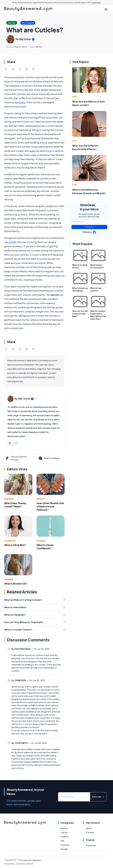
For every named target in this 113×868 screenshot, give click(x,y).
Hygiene (41, 541)
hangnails (20, 102)
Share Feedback (49, 458)
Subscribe (89, 227)
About (89, 828)
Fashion (9, 499)
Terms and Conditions (25, 864)
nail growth (10, 242)
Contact (90, 832)
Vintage (64, 849)
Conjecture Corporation (32, 860)
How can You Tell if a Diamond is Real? (80, 314)
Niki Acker (25, 39)
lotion (49, 151)
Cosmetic (10, 541)
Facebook (91, 845)
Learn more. (96, 3)
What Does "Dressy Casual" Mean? (15, 505)
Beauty (41, 499)
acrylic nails (54, 275)
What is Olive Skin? (15, 545)
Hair (75, 97)
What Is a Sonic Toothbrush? (45, 547)
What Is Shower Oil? (16, 584)
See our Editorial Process (16, 458)
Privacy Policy (9, 864)
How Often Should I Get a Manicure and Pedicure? (50, 506)
